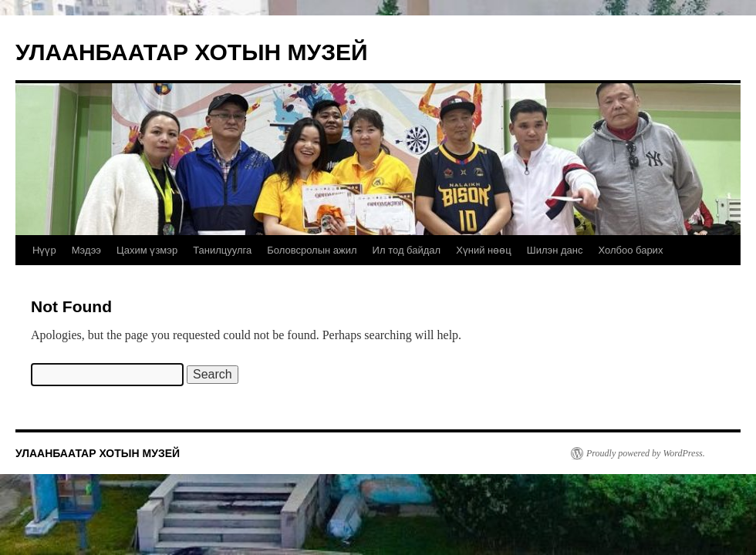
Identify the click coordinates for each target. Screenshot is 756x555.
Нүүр (44, 250)
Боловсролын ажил (312, 250)
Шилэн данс (555, 250)
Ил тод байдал (407, 250)
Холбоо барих (630, 250)
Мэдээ (86, 250)
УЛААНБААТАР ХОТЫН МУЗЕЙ (192, 52)
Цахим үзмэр (147, 250)
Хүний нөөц (484, 250)
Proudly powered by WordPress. (646, 453)
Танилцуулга (222, 250)
